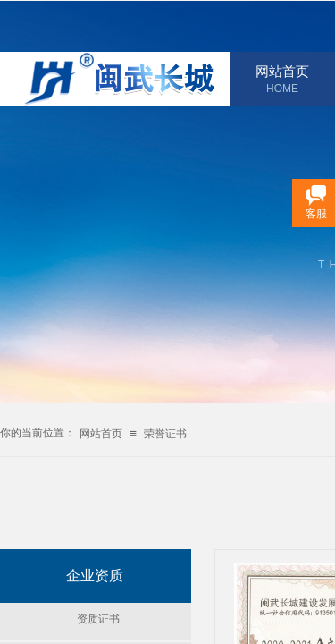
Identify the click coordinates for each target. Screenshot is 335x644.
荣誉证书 (165, 434)
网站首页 (282, 72)
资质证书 (98, 619)
